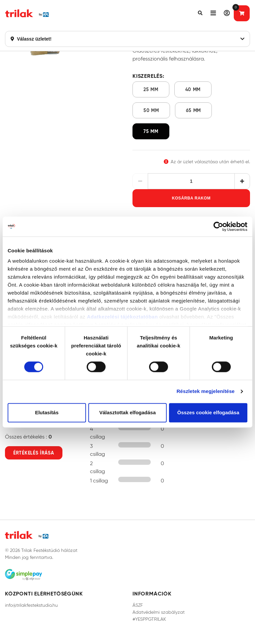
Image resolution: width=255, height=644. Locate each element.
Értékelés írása (34, 453)
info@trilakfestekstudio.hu (31, 605)
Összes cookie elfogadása (208, 412)
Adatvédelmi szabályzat (159, 612)
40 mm (193, 89)
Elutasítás (47, 412)
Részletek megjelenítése (206, 391)
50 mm (151, 110)
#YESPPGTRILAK (149, 619)
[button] (200, 13)
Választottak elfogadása (127, 412)
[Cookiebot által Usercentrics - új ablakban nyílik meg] (218, 226)
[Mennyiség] (191, 181)
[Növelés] (242, 181)
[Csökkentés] (140, 181)
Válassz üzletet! (127, 39)
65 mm (194, 110)
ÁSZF (138, 605)
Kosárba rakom (191, 198)
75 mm (151, 131)
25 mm (151, 89)
